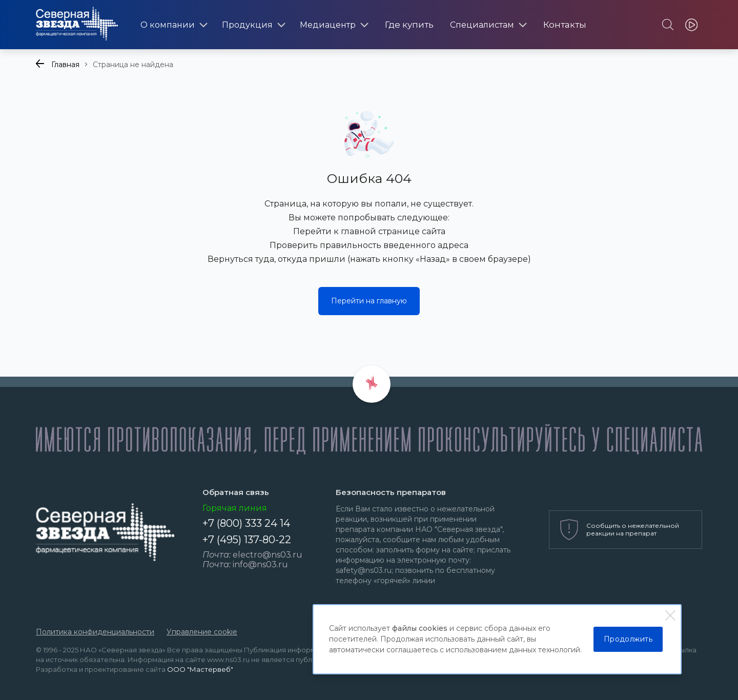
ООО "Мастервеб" (200, 669)
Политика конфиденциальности (95, 632)
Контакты (565, 25)
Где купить (409, 25)
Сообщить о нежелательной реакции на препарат (633, 529)
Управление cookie (202, 632)
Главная (65, 65)
